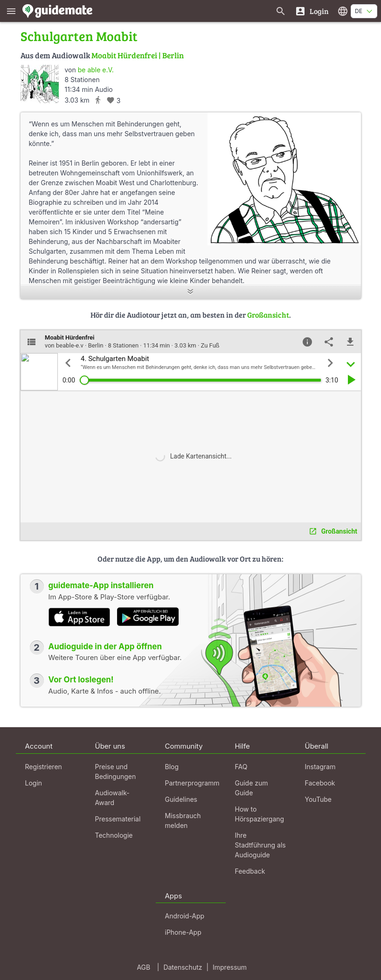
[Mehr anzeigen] (191, 292)
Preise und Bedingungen (116, 771)
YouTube (318, 799)
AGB (143, 967)
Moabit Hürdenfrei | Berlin (138, 55)
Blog (172, 767)
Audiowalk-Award (112, 798)
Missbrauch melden (183, 820)
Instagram (320, 767)
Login (34, 783)
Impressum (230, 967)
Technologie (114, 835)
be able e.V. (96, 70)
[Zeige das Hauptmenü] (11, 11)
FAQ (241, 767)
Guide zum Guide (252, 788)
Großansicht (268, 315)
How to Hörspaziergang (260, 814)
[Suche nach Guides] (281, 11)
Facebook (320, 783)
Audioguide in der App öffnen (105, 646)
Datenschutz (183, 967)
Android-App (185, 916)
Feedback (250, 871)
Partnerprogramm (192, 783)
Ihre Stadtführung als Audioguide (260, 845)
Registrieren (44, 767)
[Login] (312, 11)
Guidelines (181, 799)
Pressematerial (118, 819)
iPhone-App (183, 932)
